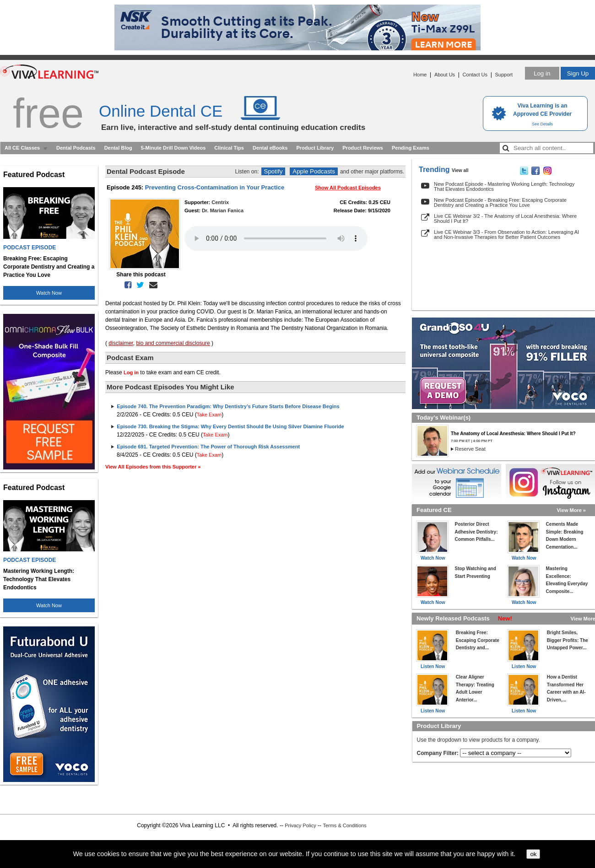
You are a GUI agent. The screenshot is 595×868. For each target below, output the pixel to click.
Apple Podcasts (314, 171)
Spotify (273, 171)
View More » (571, 510)
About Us (445, 75)
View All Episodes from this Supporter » (153, 467)
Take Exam (209, 415)
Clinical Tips (229, 148)
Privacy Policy (300, 825)
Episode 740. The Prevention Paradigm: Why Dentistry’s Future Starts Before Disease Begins (228, 406)
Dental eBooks (270, 148)
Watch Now (49, 293)
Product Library (315, 148)
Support (504, 75)
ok (533, 854)
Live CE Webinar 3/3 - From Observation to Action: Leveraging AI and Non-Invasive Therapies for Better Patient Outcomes (506, 235)
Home (420, 75)
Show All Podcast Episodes (348, 188)
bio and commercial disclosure (173, 343)
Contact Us (475, 75)
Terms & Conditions (344, 825)
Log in (542, 73)
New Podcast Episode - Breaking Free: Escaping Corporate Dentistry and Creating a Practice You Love (500, 202)
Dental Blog (118, 148)
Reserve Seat (470, 449)
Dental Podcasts (76, 148)
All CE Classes (22, 148)
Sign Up (578, 73)
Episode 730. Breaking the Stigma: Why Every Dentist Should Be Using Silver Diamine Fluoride (230, 426)
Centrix (220, 202)
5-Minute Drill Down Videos (173, 148)
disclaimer (121, 343)
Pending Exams (411, 148)
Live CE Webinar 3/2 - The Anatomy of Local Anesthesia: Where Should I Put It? (505, 218)
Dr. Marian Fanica (223, 210)
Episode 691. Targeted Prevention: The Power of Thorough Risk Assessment (208, 447)
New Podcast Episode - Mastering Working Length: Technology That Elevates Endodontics (504, 186)
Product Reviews (363, 148)
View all (460, 170)
